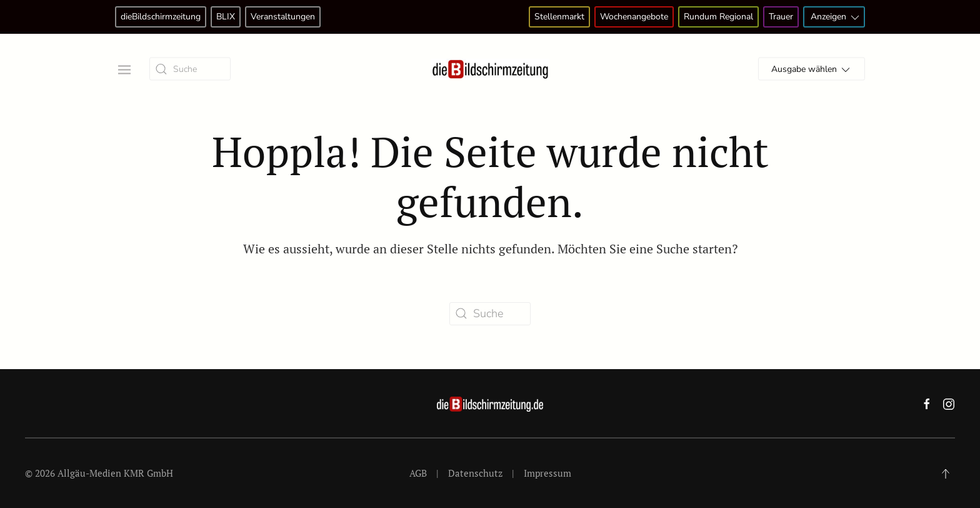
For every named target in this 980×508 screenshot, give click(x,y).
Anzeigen (836, 17)
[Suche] (190, 69)
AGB (418, 473)
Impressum (547, 473)
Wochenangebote (634, 17)
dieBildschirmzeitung (161, 17)
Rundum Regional (718, 17)
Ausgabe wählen (812, 70)
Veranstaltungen (283, 17)
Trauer (781, 17)
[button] (123, 69)
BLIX (226, 17)
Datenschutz (475, 473)
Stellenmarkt (559, 17)
